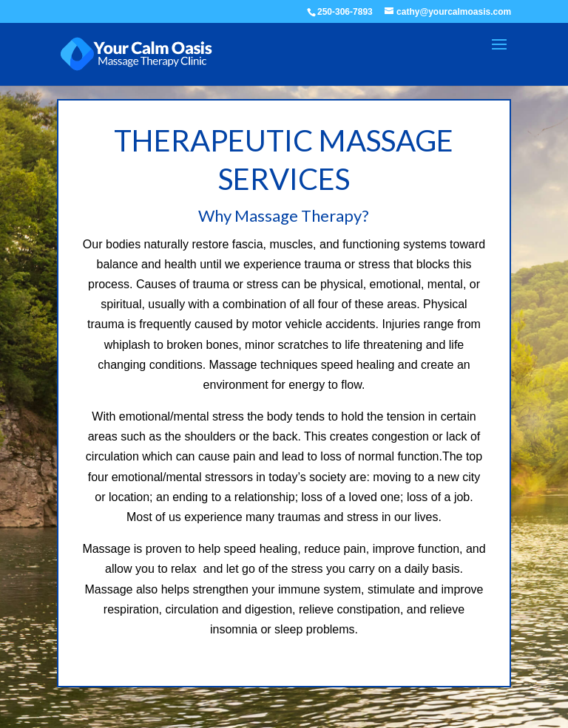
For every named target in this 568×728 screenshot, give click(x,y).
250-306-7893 (345, 12)
